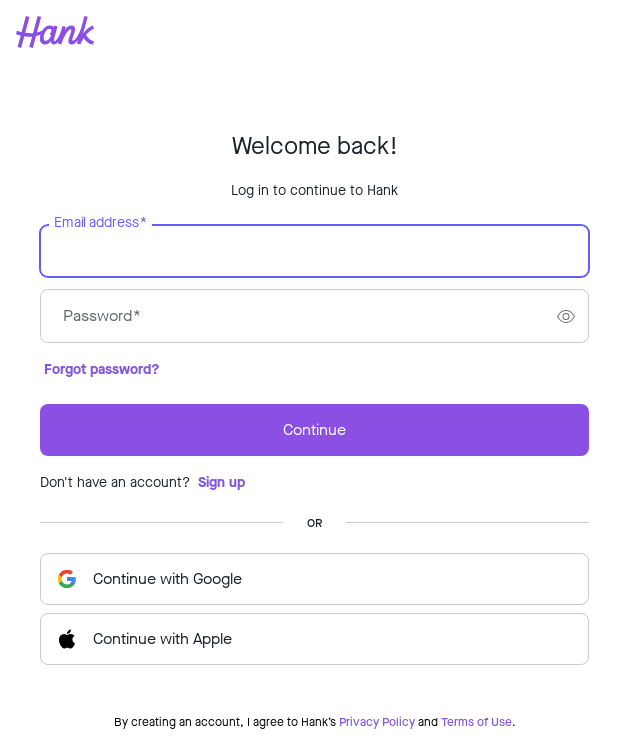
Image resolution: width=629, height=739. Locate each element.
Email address (100, 223)
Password (102, 316)
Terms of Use (476, 722)
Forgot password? (102, 369)
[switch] (566, 316)
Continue (314, 429)
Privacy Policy (377, 722)
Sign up (221, 482)
